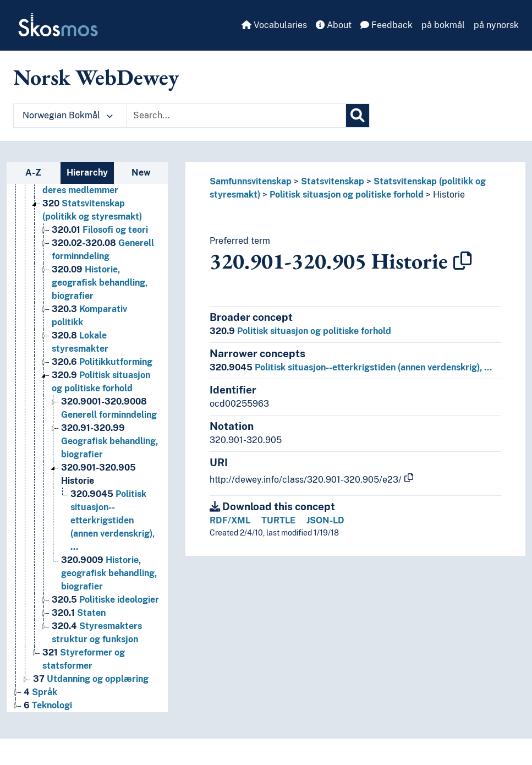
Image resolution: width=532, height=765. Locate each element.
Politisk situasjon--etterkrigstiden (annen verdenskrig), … (351, 367)
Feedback (386, 25)
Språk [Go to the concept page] (40, 692)
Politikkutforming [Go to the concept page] (102, 362)
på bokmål (443, 25)
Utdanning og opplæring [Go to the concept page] (91, 679)
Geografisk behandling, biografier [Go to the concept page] (109, 441)
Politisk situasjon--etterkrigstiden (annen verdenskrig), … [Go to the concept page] (113, 520)
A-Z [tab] (33, 173)
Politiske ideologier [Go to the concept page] (105, 600)
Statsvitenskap (333, 181)
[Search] (358, 116)
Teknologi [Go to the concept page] (48, 705)
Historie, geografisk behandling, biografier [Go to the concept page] (100, 283)
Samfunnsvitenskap (251, 181)
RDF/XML (230, 520)
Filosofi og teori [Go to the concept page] (100, 230)
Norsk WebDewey (96, 77)
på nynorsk (496, 25)
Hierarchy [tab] (87, 173)
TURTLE (278, 520)
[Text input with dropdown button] (236, 116)
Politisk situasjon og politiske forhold (347, 195)
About (334, 25)
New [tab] (141, 173)
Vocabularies (274, 25)
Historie (449, 195)
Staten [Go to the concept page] (79, 613)
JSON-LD (325, 520)
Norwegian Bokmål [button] (68, 115)
